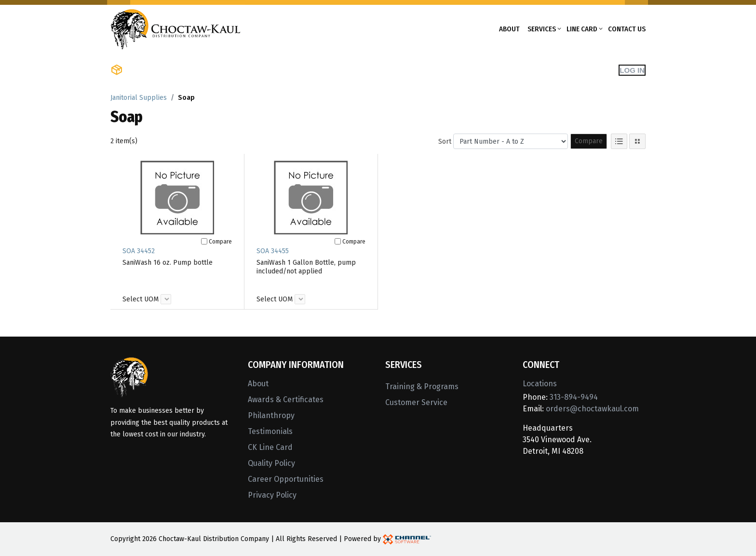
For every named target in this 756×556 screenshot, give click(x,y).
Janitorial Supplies (139, 98)
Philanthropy (271, 415)
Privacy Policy (272, 495)
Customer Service (416, 402)
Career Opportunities (286, 479)
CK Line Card (270, 447)
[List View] (619, 141)
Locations (540, 384)
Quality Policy (271, 463)
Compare (589, 141)
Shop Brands (222, 70)
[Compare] (204, 241)
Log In (632, 70)
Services (542, 29)
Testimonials (270, 431)
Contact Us (627, 29)
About (509, 29)
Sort (445, 142)
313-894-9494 (574, 397)
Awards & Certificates (286, 400)
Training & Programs (422, 386)
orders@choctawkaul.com (592, 409)
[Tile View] (637, 141)
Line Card (582, 29)
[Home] (175, 28)
